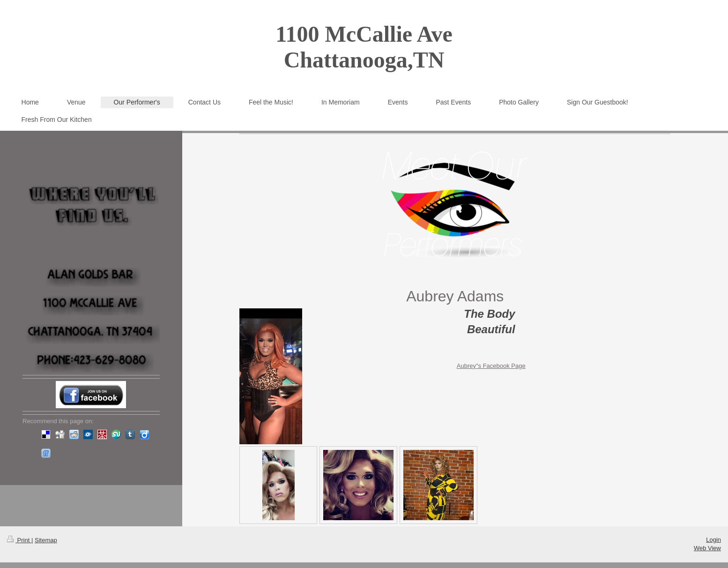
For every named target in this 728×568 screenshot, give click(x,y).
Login (713, 540)
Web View (707, 548)
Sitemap (46, 540)
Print (19, 540)
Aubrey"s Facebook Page (491, 366)
